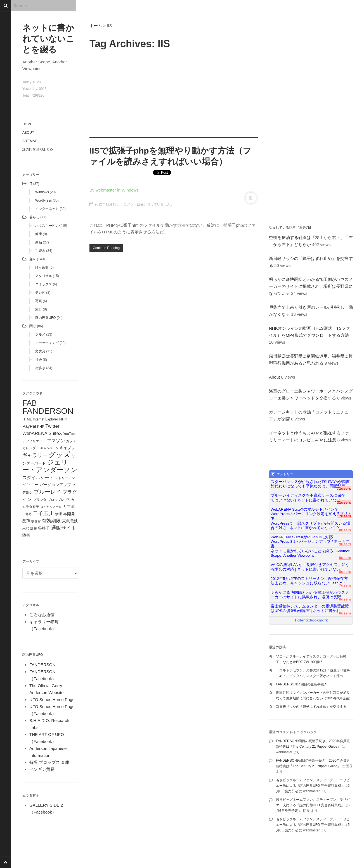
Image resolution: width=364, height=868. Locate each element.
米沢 (26, 529)
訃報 (34, 529)
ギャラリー (35, 455)
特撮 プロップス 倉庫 (49, 762)
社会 (39, 360)
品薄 (26, 521)
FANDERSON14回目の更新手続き (302, 684)
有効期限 (51, 521)
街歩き (40, 368)
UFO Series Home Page (52, 700)
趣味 (33, 259)
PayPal (29, 426)
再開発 (69, 514)
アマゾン (56, 441)
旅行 (39, 309)
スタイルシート (38, 477)
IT (31, 184)
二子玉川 (43, 513)
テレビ (40, 293)
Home (27, 124)
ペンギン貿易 (42, 769)
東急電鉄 (70, 521)
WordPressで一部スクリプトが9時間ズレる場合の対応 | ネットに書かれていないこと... (310, 526)
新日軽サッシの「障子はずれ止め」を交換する (311, 707)
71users (344, 488)
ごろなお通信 (42, 615)
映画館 (36, 521)
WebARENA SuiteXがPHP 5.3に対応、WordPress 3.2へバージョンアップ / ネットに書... (310, 539)
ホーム (96, 26)
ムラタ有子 (31, 507)
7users (345, 585)
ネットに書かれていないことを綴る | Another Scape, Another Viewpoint (310, 553)
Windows (42, 192)
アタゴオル (44, 276)
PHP (41, 427)
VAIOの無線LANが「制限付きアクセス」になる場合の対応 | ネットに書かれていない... (310, 567)
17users (344, 516)
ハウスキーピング (49, 226)
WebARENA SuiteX (42, 433)
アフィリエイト (34, 441)
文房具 (40, 351)
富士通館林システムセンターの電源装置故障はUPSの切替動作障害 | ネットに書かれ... (310, 608)
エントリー (282, 474)
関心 (33, 326)
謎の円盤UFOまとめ (38, 149)
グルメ (40, 334)
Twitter (52, 426)
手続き (40, 251)
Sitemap (30, 141)
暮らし (34, 217)
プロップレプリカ (61, 500)
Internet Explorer (45, 419)
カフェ (71, 441)
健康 (39, 234)
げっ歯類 (42, 267)
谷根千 (44, 528)
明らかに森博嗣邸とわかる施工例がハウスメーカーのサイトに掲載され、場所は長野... (310, 595)
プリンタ (40, 500)
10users (344, 530)
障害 (26, 535)
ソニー (33, 485)
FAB (30, 403)
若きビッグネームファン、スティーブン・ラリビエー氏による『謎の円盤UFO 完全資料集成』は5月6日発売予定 (313, 786)
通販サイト (64, 528)
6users (345, 599)
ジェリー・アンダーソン (50, 466)
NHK (63, 419)
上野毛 (27, 514)
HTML (27, 419)
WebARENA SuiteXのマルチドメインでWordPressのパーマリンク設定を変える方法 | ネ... (310, 512)
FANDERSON (48, 411)
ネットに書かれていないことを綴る (48, 39)
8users (345, 572)
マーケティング (47, 343)
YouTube (70, 434)
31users (344, 502)
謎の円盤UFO (45, 318)
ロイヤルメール (51, 507)
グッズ (60, 455)
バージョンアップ (55, 485)
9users (345, 544)
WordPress (43, 200)
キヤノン (68, 448)
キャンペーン (49, 448)
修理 (58, 514)
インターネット (47, 209)
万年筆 (69, 506)
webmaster (106, 190)
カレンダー (31, 448)
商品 (39, 242)
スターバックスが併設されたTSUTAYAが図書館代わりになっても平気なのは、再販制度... (310, 484)
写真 (39, 301)
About (28, 133)
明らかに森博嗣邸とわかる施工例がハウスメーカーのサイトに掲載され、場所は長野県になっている (311, 286)
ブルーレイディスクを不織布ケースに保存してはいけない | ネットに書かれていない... (310, 498)
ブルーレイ (48, 492)
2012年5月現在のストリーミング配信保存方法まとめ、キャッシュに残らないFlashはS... (309, 581)
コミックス (44, 284)
